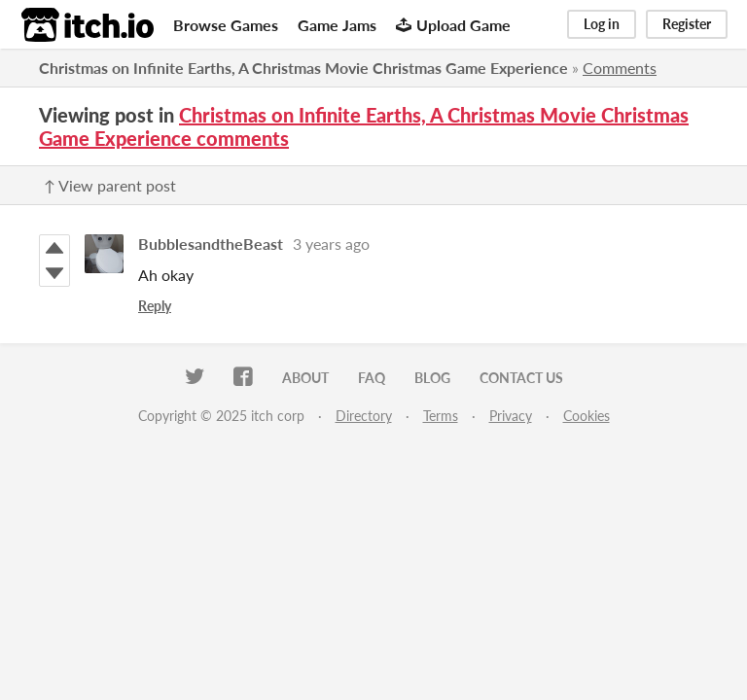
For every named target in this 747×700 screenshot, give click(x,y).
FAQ (372, 378)
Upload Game (453, 25)
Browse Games (226, 25)
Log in (602, 24)
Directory (364, 416)
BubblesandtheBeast (211, 244)
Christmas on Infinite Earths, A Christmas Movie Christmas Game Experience (303, 68)
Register (687, 24)
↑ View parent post (110, 185)
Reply (155, 306)
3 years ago (331, 244)
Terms (441, 416)
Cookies (587, 416)
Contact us (521, 378)
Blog (432, 378)
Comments (620, 68)
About (305, 378)
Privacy (511, 416)
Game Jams (337, 25)
